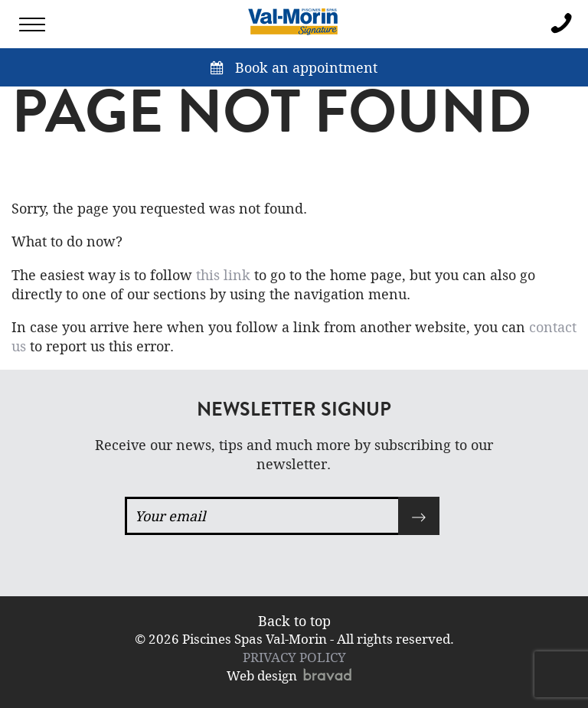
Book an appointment (294, 67)
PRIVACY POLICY (294, 657)
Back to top (294, 621)
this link (223, 275)
